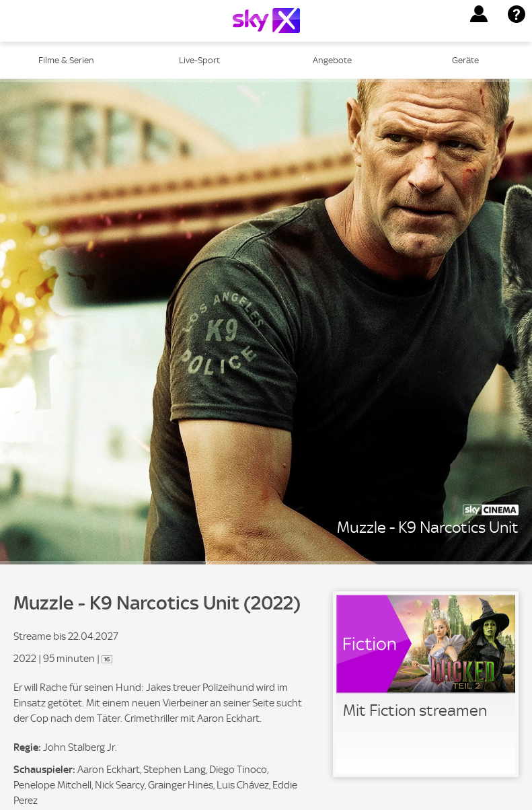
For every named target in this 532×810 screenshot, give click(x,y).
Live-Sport (199, 60)
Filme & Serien (66, 60)
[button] (479, 14)
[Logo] (266, 21)
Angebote (332, 60)
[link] (426, 684)
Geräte (465, 60)
